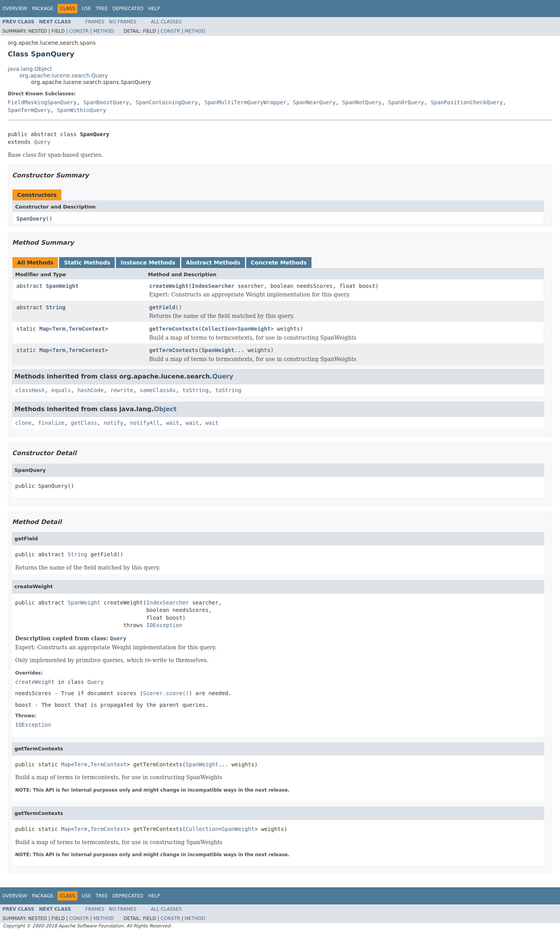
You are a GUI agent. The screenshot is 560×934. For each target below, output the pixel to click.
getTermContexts (174, 329)
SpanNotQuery (362, 102)
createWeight (169, 286)
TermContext (87, 329)
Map (44, 329)
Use (86, 9)
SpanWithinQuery (81, 110)
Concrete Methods (279, 263)
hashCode (90, 390)
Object (165, 409)
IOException (164, 625)
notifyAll (145, 423)
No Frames (123, 22)
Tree (102, 9)
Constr (79, 31)
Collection (218, 329)
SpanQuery (31, 219)
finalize (51, 423)
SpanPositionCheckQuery (466, 102)
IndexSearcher (213, 286)
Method (104, 31)
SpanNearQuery (314, 102)
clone (23, 423)
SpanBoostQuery (106, 102)
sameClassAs (158, 390)
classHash (30, 390)
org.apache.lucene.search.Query (64, 75)
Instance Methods (148, 263)
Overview (15, 9)
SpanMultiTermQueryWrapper (246, 102)
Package (43, 9)
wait (173, 423)
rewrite (122, 390)
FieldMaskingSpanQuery (42, 102)
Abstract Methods (213, 263)
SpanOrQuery (406, 102)
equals (61, 390)
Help (154, 9)
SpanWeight (62, 286)
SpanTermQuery (29, 110)
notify (114, 423)
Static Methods (87, 263)
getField (162, 307)
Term (59, 329)
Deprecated (128, 9)
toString (195, 390)
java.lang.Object (30, 69)
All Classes (166, 22)
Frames (95, 22)
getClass (84, 423)
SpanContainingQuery (167, 102)
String (56, 307)
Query (42, 142)
